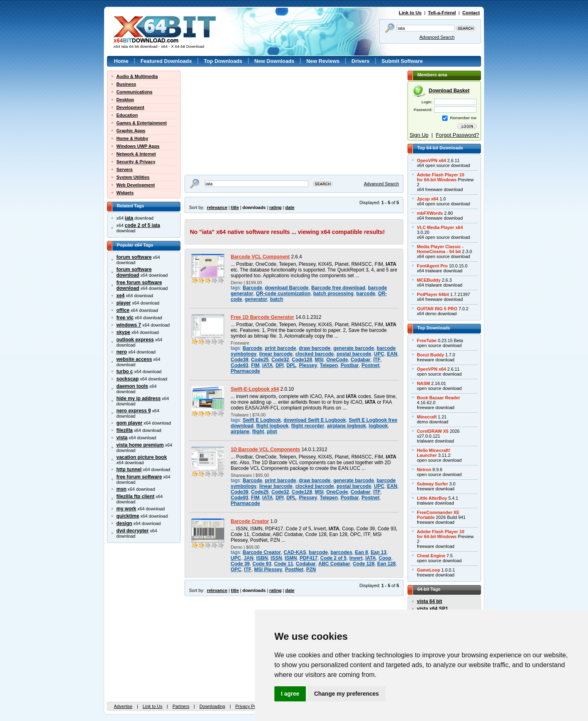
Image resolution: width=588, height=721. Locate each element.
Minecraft (427, 417)
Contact (471, 13)
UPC (379, 354)
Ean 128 (386, 564)
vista (122, 438)
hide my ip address (138, 398)
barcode (366, 294)
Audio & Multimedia (137, 76)
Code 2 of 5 (333, 558)
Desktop (125, 100)
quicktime (128, 516)
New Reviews (323, 61)
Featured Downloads (166, 61)
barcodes (342, 552)
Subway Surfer (432, 484)
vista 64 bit (430, 601)
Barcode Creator (250, 521)
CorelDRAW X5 (433, 431)
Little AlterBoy (432, 498)
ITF (377, 360)
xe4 (120, 296)
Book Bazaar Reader (439, 398)
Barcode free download (338, 288)
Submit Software (402, 61)
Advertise (123, 706)
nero (122, 352)
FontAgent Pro (432, 266)
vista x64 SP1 (432, 609)
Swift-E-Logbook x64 (255, 389)
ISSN (276, 558)
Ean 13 (379, 552)
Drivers (361, 61)
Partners (181, 706)
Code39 (239, 360)
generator (256, 299)
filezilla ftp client (135, 496)
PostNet (294, 570)
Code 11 (284, 564)
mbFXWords (430, 213)
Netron (424, 470)
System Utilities (133, 177)
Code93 (239, 365)
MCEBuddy (429, 280)
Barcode (252, 288)
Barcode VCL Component (260, 257)
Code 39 (240, 564)
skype (123, 332)
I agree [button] (290, 694)
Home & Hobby (132, 138)
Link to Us (410, 13)
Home (121, 61)
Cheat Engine (431, 556)
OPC (236, 570)
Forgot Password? (457, 135)
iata (129, 218)
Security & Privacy (136, 162)
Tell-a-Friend (442, 13)
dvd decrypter (133, 531)
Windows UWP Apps (138, 146)
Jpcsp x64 (428, 199)
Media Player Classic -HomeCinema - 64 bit (440, 249)
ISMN (291, 558)
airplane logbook (347, 426)
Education (127, 115)
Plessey (308, 365)
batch (276, 299)
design (124, 523)
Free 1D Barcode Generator (262, 317)
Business (126, 84)
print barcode (281, 348)
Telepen (329, 365)
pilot (272, 432)
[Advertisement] (236, 122)
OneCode (337, 360)
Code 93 (262, 564)
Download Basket (449, 91)
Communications (134, 92)
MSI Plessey (268, 570)
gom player (129, 423)
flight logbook (272, 426)
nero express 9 (134, 411)
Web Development (136, 185)
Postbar (350, 365)
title (235, 207)
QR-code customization (283, 294)
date (290, 207)
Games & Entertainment (141, 123)
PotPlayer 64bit (433, 294)
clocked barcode (314, 354)
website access (134, 359)
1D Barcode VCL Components (265, 450)
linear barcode (276, 354)
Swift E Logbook (262, 420)
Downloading (212, 706)
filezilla (125, 430)
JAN (249, 558)
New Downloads (274, 61)
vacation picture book (142, 457)
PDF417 (309, 558)
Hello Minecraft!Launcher (434, 453)
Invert (356, 558)
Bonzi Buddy (430, 355)
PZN (311, 570)
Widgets (125, 193)
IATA (267, 365)
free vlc (125, 318)
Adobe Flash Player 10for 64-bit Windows (441, 177)
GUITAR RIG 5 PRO (437, 309)
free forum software (139, 477)
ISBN (262, 558)
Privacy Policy (249, 706)
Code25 (260, 360)
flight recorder (308, 426)
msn (121, 489)
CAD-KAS (295, 552)
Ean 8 (361, 552)
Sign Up (419, 135)
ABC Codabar (334, 564)
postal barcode (354, 354)
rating (275, 207)
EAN (392, 354)
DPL (291, 365)
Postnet (370, 365)
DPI (280, 365)
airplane (240, 432)
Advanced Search (437, 37)
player (124, 303)
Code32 (280, 360)
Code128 (302, 360)
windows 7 (129, 325)
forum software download (134, 272)
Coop (385, 558)
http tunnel (129, 470)
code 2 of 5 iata (143, 225)
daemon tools (132, 386)
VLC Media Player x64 (440, 227)
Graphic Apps (131, 131)
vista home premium (140, 445)
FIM (255, 365)
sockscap (128, 379)
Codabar (361, 360)
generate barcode (354, 348)
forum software (134, 257)
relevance (217, 207)
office (123, 310)
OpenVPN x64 (431, 160)
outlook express (135, 340)
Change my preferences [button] (346, 694)
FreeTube (427, 340)
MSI (319, 360)
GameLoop (429, 570)
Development (130, 107)
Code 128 (364, 564)
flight (258, 432)
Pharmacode (245, 371)
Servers (125, 169)
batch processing (333, 294)
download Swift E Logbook (315, 420)
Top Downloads (223, 61)
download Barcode (287, 288)
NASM (423, 383)
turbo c (125, 372)
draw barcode (315, 348)
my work (126, 509)
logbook (378, 426)
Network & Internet (136, 154)
